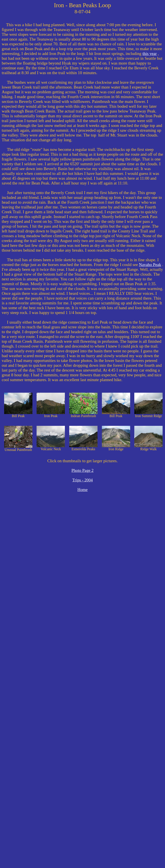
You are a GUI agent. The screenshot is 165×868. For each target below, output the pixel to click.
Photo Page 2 (82, 470)
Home (83, 490)
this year (150, 54)
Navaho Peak (150, 265)
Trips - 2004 (82, 480)
